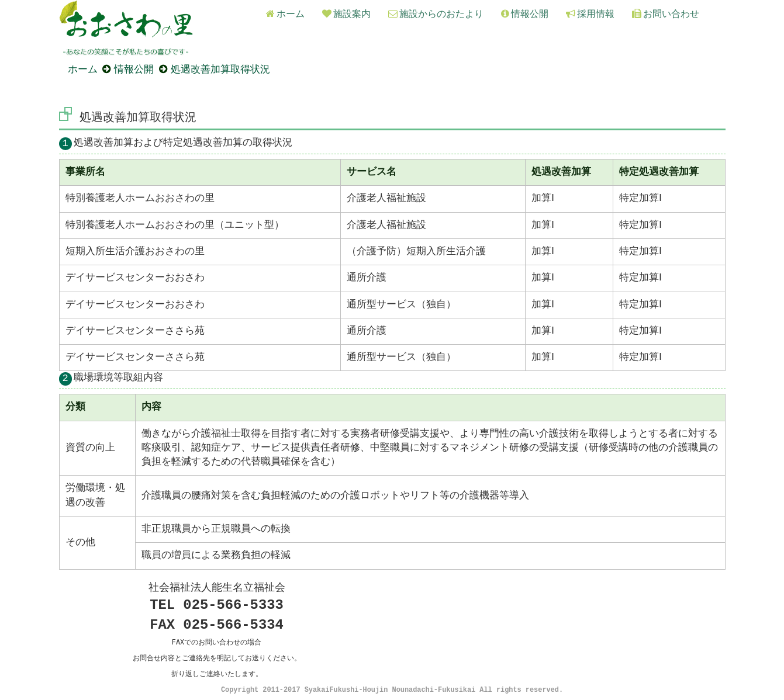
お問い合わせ (666, 15)
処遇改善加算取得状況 (220, 69)
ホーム (285, 15)
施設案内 (346, 15)
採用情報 (590, 15)
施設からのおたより (436, 15)
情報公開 (525, 15)
